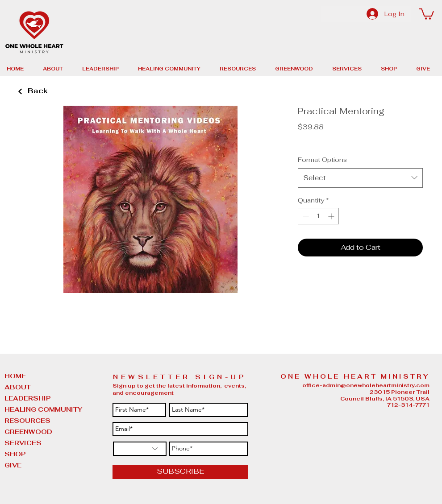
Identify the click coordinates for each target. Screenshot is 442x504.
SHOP (15, 454)
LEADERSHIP (27, 398)
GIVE (13, 465)
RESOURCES (27, 421)
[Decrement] (305, 216)
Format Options (322, 160)
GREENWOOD (27, 432)
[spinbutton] (318, 216)
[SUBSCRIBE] (180, 472)
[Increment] (332, 216)
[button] (427, 13)
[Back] (20, 92)
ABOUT (18, 387)
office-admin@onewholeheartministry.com (366, 385)
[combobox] (360, 178)
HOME (15, 376)
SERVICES (23, 443)
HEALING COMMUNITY (27, 409)
